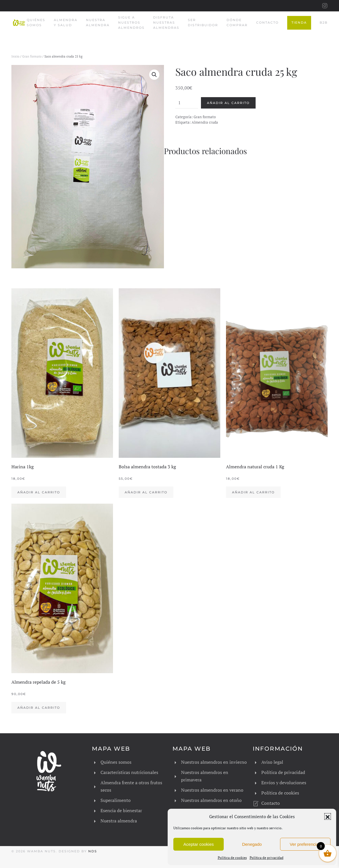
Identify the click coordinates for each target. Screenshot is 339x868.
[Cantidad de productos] (187, 103)
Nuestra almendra (98, 23)
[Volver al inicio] (19, 23)
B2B (324, 23)
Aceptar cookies (199, 844)
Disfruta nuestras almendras (166, 23)
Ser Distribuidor (203, 23)
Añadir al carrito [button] (39, 492)
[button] (328, 816)
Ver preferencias (305, 844)
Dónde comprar (237, 23)
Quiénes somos (36, 23)
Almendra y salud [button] (66, 23)
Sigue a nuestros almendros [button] (131, 23)
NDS (93, 851)
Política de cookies (232, 858)
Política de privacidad (267, 858)
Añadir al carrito (228, 103)
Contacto (267, 23)
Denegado (252, 844)
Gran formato (32, 56)
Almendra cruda (205, 122)
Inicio (15, 56)
